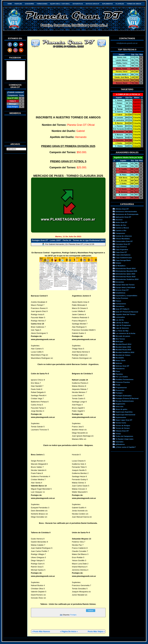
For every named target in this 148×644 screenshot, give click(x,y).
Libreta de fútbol (122, 323)
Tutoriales (119, 442)
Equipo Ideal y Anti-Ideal (60, 4)
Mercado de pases (123, 336)
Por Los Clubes (122, 377)
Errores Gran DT (122, 290)
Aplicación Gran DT (123, 217)
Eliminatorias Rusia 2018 (125, 277)
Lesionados (120, 317)
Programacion (121, 387)
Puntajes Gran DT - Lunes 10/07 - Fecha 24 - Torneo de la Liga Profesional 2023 (68, 240)
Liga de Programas (123, 325)
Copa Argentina (122, 249)
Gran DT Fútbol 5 (122, 309)
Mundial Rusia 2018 (123, 350)
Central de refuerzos (124, 236)
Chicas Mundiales (123, 239)
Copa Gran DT (121, 252)
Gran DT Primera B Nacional (127, 312)
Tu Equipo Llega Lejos (124, 439)
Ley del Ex (120, 320)
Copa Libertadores (123, 255)
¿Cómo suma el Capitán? (126, 447)
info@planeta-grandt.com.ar (127, 43)
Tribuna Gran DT (122, 431)
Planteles (120, 4)
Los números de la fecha (125, 333)
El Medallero (120, 266)
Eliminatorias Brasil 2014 (125, 268)
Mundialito (120, 358)
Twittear (91, 611)
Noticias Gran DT (92, 4)
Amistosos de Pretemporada (127, 214)
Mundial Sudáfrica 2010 (125, 352)
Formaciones (42, 4)
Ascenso (119, 220)
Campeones (120, 233)
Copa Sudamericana (124, 258)
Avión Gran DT (121, 222)
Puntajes (18, 4)
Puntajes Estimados (124, 396)
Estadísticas (78, 4)
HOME (10, 4)
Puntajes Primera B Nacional (127, 398)
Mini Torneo (120, 339)
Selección (119, 406)
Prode (118, 385)
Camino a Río (121, 230)
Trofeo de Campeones (124, 436)
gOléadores (120, 444)
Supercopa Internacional (125, 415)
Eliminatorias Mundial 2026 (126, 271)
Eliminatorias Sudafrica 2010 (127, 279)
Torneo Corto (121, 423)
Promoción (120, 390)
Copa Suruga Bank (123, 260)
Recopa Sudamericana (125, 401)
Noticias (119, 363)
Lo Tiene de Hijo (122, 331)
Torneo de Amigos (134, 4)
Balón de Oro (121, 225)
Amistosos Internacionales (126, 211)
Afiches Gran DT (122, 209)
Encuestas (120, 282)
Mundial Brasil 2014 (123, 344)
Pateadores (120, 369)
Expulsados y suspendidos (126, 295)
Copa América (121, 247)
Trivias (118, 434)
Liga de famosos (122, 328)
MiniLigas (119, 341)
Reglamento (120, 404)
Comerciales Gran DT (124, 241)
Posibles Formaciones (124, 379)
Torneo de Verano (123, 428)
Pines (118, 371)
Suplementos (107, 4)
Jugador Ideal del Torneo (125, 314)
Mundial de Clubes (123, 355)
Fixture (118, 301)
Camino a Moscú (122, 228)
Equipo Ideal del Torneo (125, 285)
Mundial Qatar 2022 (123, 347)
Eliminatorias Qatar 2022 (125, 274)
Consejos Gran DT (123, 244)
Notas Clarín (120, 360)
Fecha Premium (122, 298)
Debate (118, 263)
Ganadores (29, 4)
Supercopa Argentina (124, 412)
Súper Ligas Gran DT (124, 420)
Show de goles (121, 409)
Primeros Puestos (123, 382)
